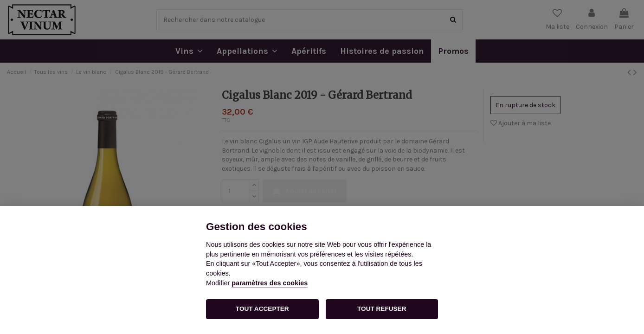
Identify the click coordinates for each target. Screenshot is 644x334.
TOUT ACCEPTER (262, 309)
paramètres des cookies (270, 283)
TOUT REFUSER (382, 309)
